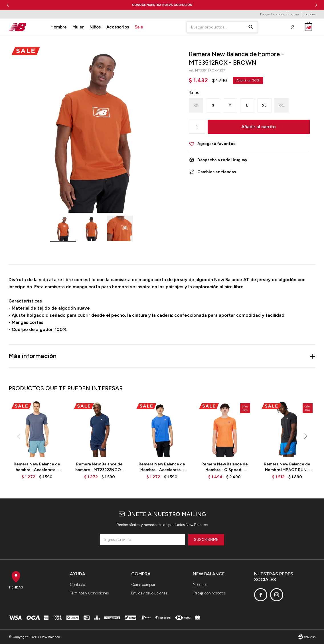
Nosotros (200, 585)
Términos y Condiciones (89, 593)
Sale (139, 27)
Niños (95, 27)
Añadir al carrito (259, 127)
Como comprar (143, 585)
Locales (310, 14)
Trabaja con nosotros (209, 593)
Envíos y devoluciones (149, 593)
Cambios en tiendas (217, 172)
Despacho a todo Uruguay (280, 14)
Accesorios (118, 27)
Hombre (59, 27)
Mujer (78, 27)
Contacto (77, 585)
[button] (316, 5)
